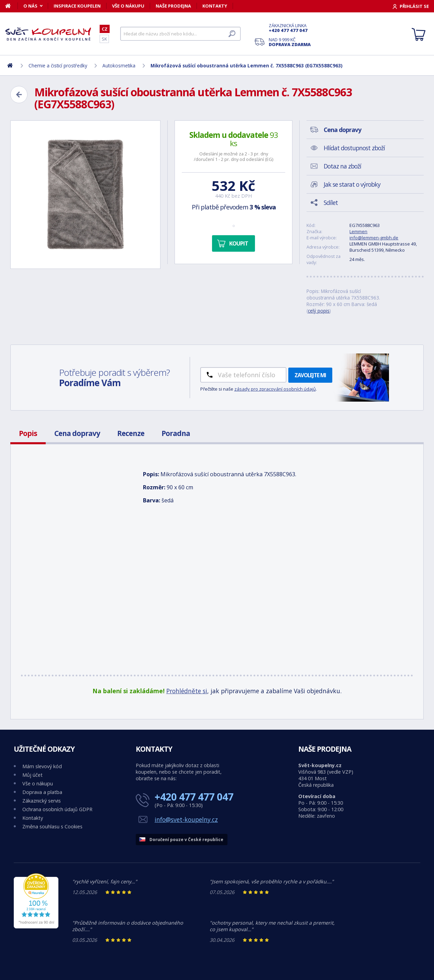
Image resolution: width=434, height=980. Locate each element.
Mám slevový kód (42, 766)
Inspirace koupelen (77, 6)
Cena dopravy (77, 433)
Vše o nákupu (128, 6)
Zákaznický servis (42, 801)
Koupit (239, 243)
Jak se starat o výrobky (352, 184)
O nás (30, 6)
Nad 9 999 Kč (290, 42)
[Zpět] (19, 95)
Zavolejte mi (310, 375)
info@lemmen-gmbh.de (374, 238)
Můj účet (32, 775)
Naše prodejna (173, 6)
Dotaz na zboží (342, 166)
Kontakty (215, 6)
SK (104, 39)
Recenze (131, 433)
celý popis (319, 311)
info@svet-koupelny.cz (186, 819)
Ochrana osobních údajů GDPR (57, 809)
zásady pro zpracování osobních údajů (275, 389)
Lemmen (358, 231)
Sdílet (331, 203)
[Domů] (12, 6)
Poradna (176, 433)
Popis (28, 433)
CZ (105, 29)
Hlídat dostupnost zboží (354, 148)
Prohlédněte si (187, 691)
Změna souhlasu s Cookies (52, 826)
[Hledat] (180, 34)
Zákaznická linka (290, 28)
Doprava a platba (42, 792)
